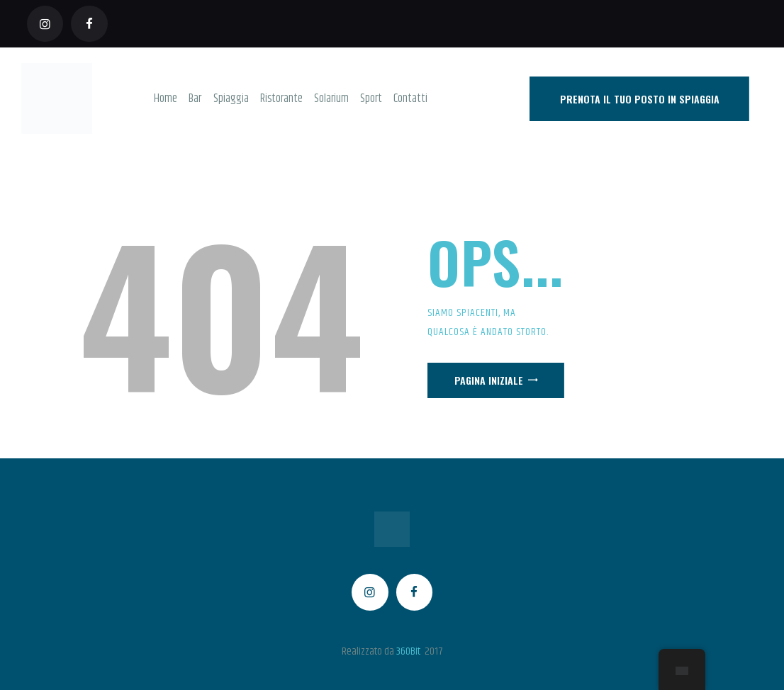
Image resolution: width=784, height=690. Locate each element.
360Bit (408, 651)
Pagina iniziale (489, 380)
